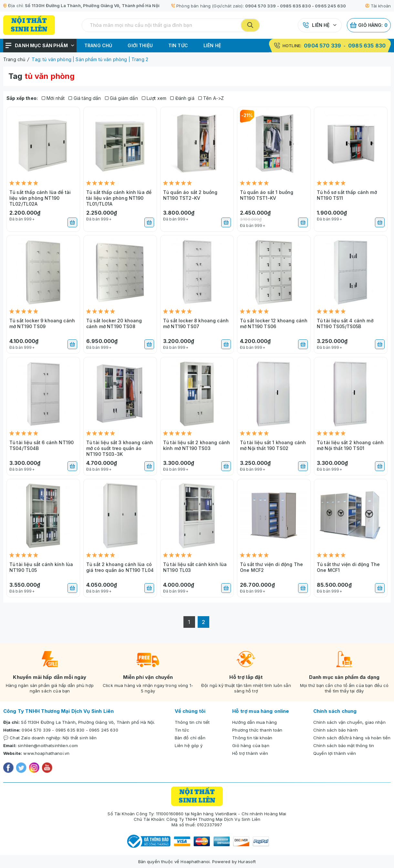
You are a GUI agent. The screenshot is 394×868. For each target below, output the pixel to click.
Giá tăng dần (85, 98)
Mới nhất (53, 98)
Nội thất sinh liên (80, 738)
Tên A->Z (211, 98)
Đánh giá (182, 98)
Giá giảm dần (121, 98)
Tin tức (178, 45)
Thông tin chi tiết (192, 722)
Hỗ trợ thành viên (250, 753)
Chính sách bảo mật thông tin (344, 745)
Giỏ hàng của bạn (251, 745)
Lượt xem (154, 98)
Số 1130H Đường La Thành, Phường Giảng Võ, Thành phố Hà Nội (92, 5)
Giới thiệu (140, 45)
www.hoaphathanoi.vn (46, 753)
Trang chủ (98, 45)
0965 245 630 (330, 6)
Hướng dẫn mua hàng (254, 722)
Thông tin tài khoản (252, 738)
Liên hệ (321, 25)
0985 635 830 (295, 6)
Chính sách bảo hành (336, 730)
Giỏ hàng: (369, 25)
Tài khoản (378, 6)
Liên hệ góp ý (189, 745)
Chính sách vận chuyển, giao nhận (349, 722)
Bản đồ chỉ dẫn (190, 738)
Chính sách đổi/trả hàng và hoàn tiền (352, 738)
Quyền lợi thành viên (335, 753)
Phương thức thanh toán (257, 730)
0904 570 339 (261, 6)
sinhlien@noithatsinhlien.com (48, 745)
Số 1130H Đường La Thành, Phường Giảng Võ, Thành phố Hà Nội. (88, 722)
